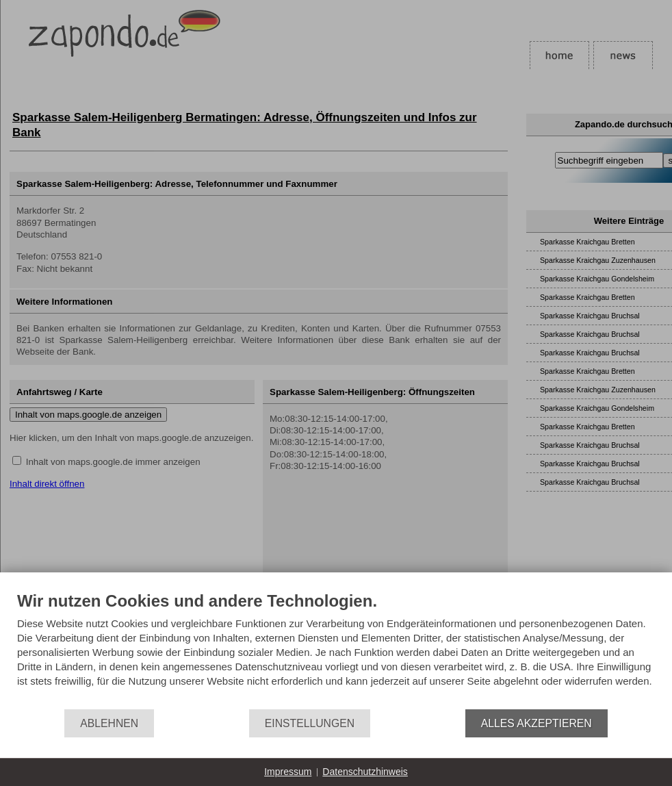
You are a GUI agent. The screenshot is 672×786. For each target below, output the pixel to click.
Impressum (288, 772)
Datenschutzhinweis (365, 772)
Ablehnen (109, 723)
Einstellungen (310, 723)
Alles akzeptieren (537, 723)
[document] (336, 649)
